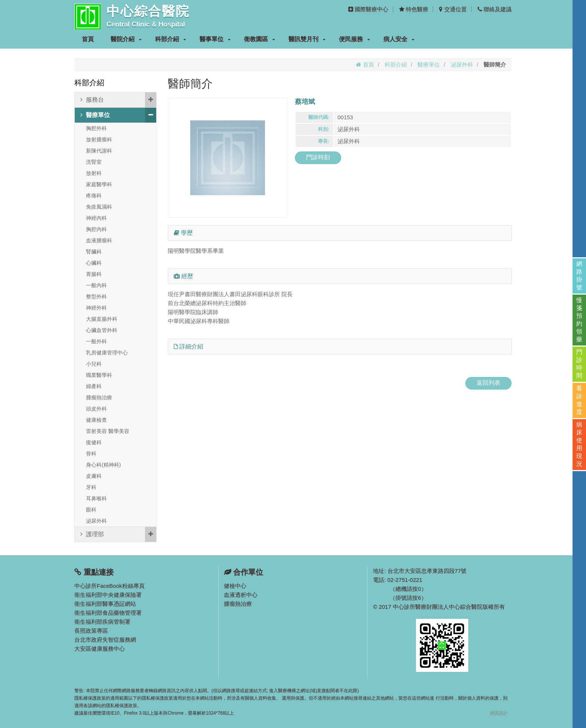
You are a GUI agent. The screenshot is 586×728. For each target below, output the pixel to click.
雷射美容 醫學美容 (108, 431)
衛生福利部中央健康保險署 (108, 595)
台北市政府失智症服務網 (105, 640)
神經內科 (96, 218)
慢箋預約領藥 (579, 320)
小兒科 (94, 364)
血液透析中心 (241, 595)
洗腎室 (94, 162)
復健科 (94, 442)
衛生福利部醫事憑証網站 (105, 604)
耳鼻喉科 (96, 498)
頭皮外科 (96, 409)
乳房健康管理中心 (107, 353)
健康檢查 (96, 420)
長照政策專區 (91, 631)
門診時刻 (318, 157)
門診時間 (579, 364)
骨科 (91, 454)
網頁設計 (499, 713)
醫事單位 (215, 39)
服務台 (118, 100)
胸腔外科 (96, 128)
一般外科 (96, 341)
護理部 (118, 534)
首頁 (88, 39)
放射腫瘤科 (99, 139)
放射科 (94, 173)
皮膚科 (94, 476)
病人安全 (399, 39)
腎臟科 (94, 252)
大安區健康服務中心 (100, 649)
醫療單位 (429, 64)
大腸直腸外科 (102, 319)
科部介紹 (171, 39)
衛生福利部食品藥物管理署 (108, 613)
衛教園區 (260, 39)
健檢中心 (235, 586)
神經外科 (96, 308)
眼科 (91, 510)
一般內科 (96, 285)
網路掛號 (579, 276)
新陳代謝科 (99, 151)
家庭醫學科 (99, 184)
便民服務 (354, 39)
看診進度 (579, 400)
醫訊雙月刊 (307, 39)
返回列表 (488, 383)
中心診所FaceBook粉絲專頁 (110, 586)
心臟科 (94, 263)
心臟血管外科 (102, 330)
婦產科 (94, 386)
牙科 (91, 487)
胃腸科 (94, 274)
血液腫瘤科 (99, 240)
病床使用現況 (579, 444)
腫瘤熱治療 (99, 397)
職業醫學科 (99, 375)
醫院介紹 (126, 39)
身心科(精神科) (103, 465)
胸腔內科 (96, 229)
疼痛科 (94, 196)
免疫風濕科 (99, 207)
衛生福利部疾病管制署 (102, 622)
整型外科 (96, 297)
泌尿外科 (462, 64)
